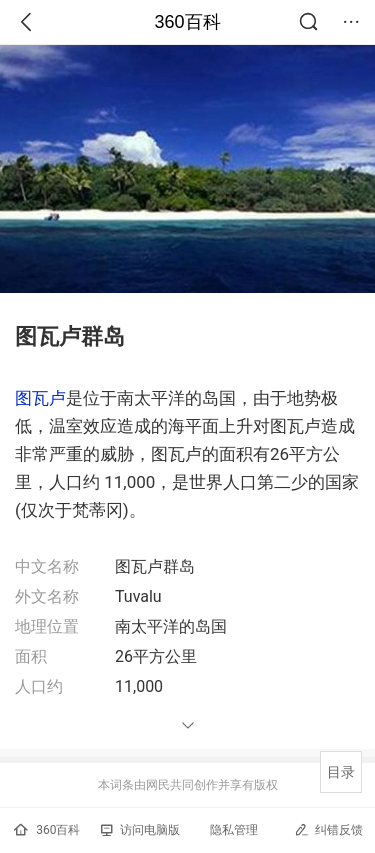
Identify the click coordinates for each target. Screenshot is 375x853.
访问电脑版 (140, 830)
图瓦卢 (40, 398)
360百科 (187, 22)
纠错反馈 (328, 829)
